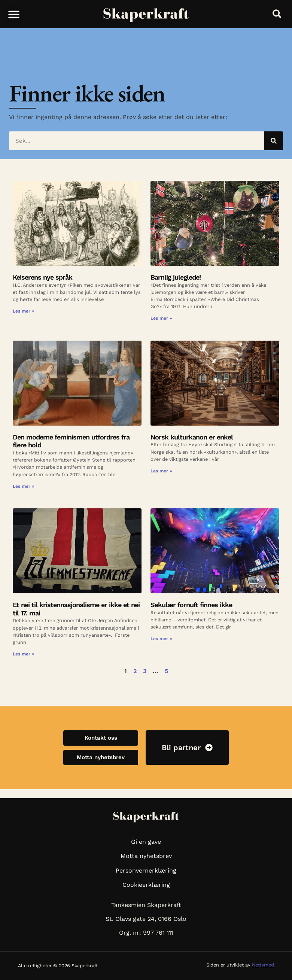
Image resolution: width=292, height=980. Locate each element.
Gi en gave (146, 842)
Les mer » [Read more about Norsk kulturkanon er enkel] (161, 471)
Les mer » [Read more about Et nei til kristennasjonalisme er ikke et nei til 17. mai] (24, 654)
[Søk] (274, 141)
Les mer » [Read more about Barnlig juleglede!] (161, 318)
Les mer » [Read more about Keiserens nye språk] (24, 311)
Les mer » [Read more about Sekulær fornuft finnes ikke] (161, 639)
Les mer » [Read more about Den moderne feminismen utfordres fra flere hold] (24, 486)
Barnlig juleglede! (176, 277)
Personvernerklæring (146, 871)
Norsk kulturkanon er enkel (192, 437)
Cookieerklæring (146, 885)
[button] (14, 14)
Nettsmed (263, 965)
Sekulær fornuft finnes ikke (191, 605)
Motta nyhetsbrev (146, 856)
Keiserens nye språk (42, 277)
